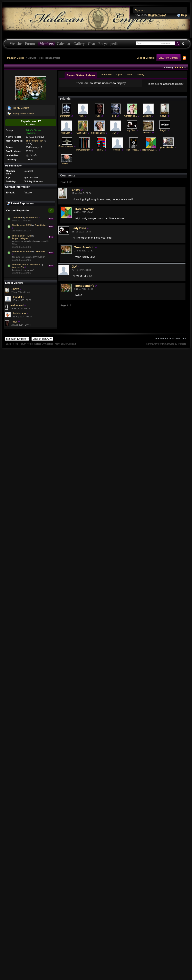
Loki (114, 119)
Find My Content (18, 108)
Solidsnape (19, 313)
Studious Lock (98, 136)
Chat (92, 44)
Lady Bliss (40, 251)
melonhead (17, 305)
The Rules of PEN (21, 225)
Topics (119, 74)
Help (182, 15)
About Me (106, 74)
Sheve (15, 289)
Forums (31, 44)
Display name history (21, 114)
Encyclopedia (108, 44)
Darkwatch (65, 119)
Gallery (79, 44)
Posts (129, 74)
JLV (114, 136)
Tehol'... (100, 153)
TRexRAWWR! (84, 212)
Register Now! (157, 15)
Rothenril (116, 153)
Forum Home (26, 344)
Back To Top (12, 344)
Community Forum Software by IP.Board (166, 344)
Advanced (183, 44)
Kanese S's (32, 217)
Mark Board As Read (65, 344)
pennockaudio (167, 151)
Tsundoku (18, 297)
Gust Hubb (40, 225)
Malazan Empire (16, 58)
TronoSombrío (84, 251)
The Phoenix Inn (34, 141)
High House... (132, 153)
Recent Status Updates (81, 75)
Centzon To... (131, 119)
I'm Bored (17, 217)
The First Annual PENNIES (26, 264)
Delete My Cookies (44, 344)
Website (16, 44)
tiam (81, 119)
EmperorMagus (20, 238)
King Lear (65, 136)
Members (47, 44)
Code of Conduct (145, 58)
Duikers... (65, 167)
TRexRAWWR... (150, 153)
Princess (147, 136)
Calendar (64, 44)
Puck (14, 322)
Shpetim (147, 119)
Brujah (163, 134)
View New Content (169, 58)
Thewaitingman (83, 153)
